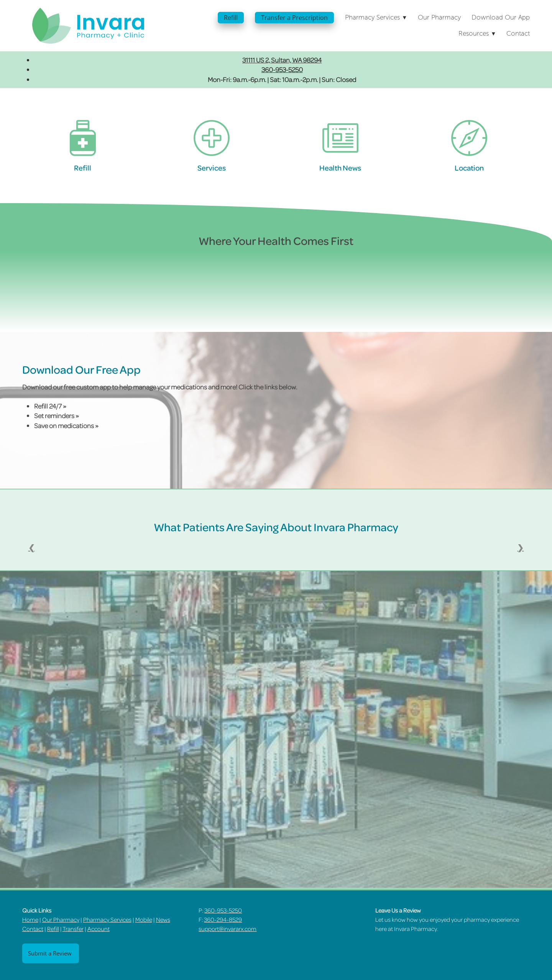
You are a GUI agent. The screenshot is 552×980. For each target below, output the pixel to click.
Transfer (73, 929)
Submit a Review (51, 953)
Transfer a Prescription (294, 18)
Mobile (144, 919)
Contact (518, 34)
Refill (231, 18)
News (163, 919)
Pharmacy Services (107, 919)
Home (30, 919)
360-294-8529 (223, 919)
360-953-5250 (282, 69)
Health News (340, 168)
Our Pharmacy (439, 17)
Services (212, 168)
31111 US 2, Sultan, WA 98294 (282, 60)
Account (99, 929)
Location (469, 168)
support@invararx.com (228, 929)
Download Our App (501, 17)
